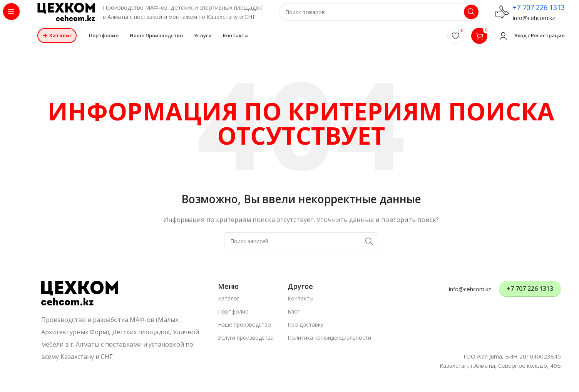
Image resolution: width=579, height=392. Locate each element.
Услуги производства (246, 344)
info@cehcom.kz (534, 21)
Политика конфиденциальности (329, 344)
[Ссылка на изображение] (80, 299)
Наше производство (244, 331)
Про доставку (305, 331)
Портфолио (233, 318)
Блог (294, 318)
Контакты (300, 305)
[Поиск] (380, 15)
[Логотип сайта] (66, 15)
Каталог (229, 305)
